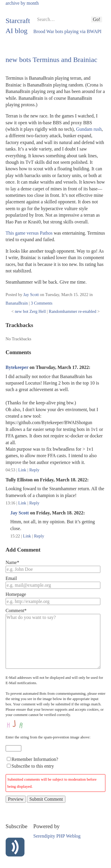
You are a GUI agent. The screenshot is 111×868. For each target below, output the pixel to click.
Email (11, 578)
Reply (34, 470)
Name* (12, 562)
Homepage (16, 594)
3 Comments (42, 303)
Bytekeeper (17, 367)
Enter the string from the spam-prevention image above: (48, 737)
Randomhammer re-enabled (73, 311)
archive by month (22, 3)
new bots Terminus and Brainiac (52, 60)
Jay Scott (31, 295)
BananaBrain (17, 303)
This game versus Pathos (29, 233)
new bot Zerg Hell (30, 311)
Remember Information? (35, 759)
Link (22, 470)
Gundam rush (89, 129)
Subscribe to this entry (33, 766)
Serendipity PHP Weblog (57, 836)
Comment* (16, 610)
